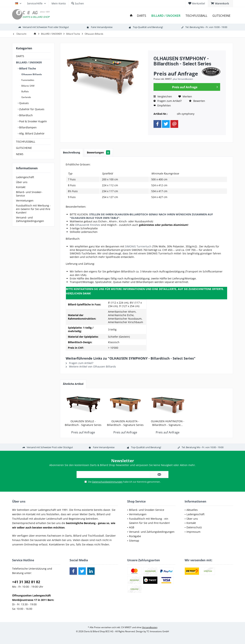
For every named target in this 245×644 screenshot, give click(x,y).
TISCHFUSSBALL (26, 142)
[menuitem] (220, 3)
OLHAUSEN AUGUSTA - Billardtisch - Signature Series (125, 423)
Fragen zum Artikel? (168, 101)
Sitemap (134, 541)
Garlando (26, 97)
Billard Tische (27, 68)
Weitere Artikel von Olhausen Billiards (91, 366)
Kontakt (21, 187)
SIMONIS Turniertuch (138, 246)
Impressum (193, 532)
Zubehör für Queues (31, 109)
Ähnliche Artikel (73, 384)
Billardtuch (26, 115)
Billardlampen (28, 127)
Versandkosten (150, 627)
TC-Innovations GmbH (158, 631)
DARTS (20, 56)
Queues (24, 103)
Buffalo (25, 91)
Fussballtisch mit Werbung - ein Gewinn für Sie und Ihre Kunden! (33, 209)
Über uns (22, 182)
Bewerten (197, 101)
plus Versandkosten (183, 79)
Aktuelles (192, 510)
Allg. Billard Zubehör (31, 133)
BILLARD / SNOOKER (29, 62)
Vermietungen (25, 201)
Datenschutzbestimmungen (107, 482)
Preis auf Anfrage (195, 87)
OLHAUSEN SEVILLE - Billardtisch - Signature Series (83, 423)
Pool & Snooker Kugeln (33, 121)
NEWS (20, 154)
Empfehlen (162, 105)
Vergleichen (163, 96)
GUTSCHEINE (24, 148)
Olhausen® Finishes (88, 225)
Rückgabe (135, 536)
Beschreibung (72, 152)
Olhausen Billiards (31, 74)
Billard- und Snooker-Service (29, 194)
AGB (132, 527)
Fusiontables (28, 80)
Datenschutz (194, 527)
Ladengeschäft (25, 177)
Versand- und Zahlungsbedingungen (30, 219)
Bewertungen (98, 152)
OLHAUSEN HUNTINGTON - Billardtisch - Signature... (168, 423)
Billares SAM (28, 86)
